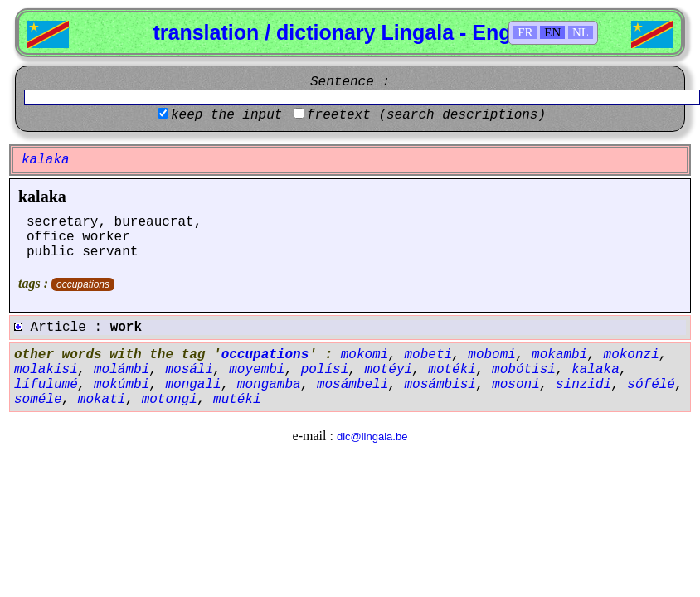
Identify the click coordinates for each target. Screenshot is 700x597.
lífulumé (46, 385)
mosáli (189, 370)
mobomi (492, 355)
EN (552, 32)
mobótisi (524, 370)
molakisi (46, 370)
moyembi (257, 370)
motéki (452, 370)
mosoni (516, 385)
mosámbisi (440, 385)
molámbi (122, 370)
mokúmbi (122, 385)
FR (525, 32)
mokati (102, 400)
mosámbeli (352, 385)
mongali (193, 385)
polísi (325, 370)
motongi (170, 400)
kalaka (42, 197)
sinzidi (583, 385)
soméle (38, 400)
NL (581, 32)
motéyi (388, 370)
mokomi (365, 355)
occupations (83, 284)
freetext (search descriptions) (426, 115)
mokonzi (632, 355)
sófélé (651, 385)
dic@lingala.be (372, 437)
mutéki (237, 400)
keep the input (226, 115)
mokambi (559, 355)
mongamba (269, 385)
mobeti (428, 355)
